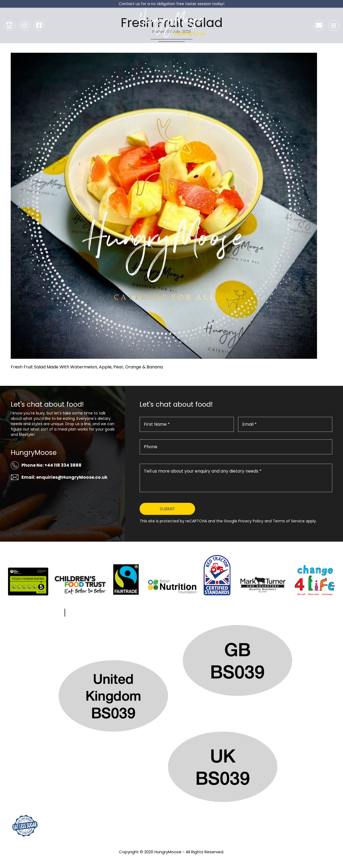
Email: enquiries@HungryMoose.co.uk (64, 477)
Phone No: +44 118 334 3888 (51, 465)
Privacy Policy (171, 859)
